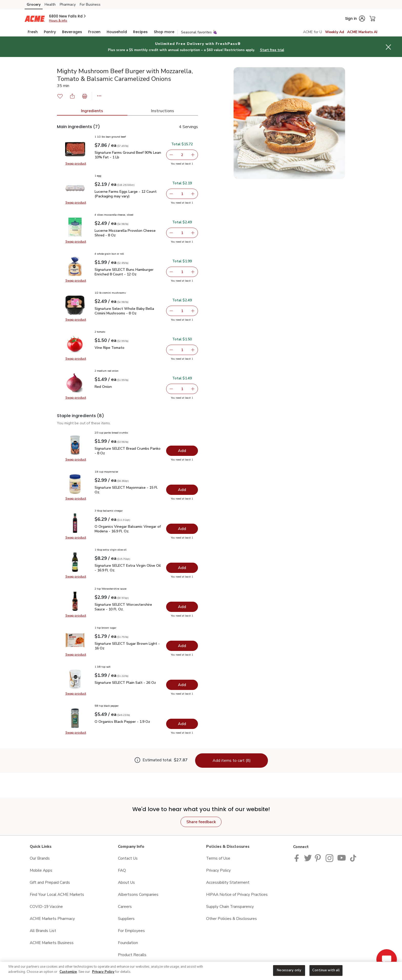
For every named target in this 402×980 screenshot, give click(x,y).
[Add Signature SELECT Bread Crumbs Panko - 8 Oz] (182, 451)
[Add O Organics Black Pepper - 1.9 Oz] (182, 724)
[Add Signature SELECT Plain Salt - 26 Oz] (182, 685)
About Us (126, 882)
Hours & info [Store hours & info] (58, 21)
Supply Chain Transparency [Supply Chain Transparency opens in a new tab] (230, 906)
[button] (68, 16)
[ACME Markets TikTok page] (353, 858)
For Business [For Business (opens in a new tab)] (90, 4)
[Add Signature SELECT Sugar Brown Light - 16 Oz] (182, 646)
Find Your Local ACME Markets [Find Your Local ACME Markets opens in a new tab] (57, 894)
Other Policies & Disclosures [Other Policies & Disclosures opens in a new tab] (232, 919)
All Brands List (43, 931)
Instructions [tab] (163, 111)
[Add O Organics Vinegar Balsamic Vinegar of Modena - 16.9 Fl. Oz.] (182, 529)
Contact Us (128, 858)
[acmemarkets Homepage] (35, 18)
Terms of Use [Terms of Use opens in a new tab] (218, 858)
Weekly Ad (335, 32)
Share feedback (201, 822)
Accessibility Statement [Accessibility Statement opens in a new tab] (228, 882)
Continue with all (326, 970)
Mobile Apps (41, 870)
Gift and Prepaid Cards (50, 882)
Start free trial (272, 50)
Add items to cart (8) (232, 761)
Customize (68, 972)
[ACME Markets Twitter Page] (308, 858)
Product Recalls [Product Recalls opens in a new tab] (132, 955)
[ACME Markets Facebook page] (298, 858)
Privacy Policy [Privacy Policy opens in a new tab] (218, 870)
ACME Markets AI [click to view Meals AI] (362, 32)
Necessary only (289, 970)
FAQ (122, 870)
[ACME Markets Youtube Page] (342, 858)
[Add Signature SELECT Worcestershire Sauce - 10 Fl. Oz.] (182, 607)
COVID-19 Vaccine (46, 906)
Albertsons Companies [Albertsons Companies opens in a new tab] (138, 894)
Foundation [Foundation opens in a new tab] (128, 943)
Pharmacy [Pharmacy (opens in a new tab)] (68, 4)
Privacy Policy (103, 972)
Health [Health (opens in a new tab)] (50, 4)
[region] (201, 971)
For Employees (131, 931)
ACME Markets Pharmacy (52, 919)
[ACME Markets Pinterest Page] (319, 858)
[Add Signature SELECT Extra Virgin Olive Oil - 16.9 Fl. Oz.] (182, 568)
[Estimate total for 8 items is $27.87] (162, 761)
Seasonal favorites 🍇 (199, 32)
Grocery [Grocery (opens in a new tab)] (34, 4)
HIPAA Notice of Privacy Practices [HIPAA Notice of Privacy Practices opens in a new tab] (237, 894)
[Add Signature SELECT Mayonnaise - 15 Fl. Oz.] (182, 490)
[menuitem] (33, 32)
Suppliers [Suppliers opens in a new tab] (126, 919)
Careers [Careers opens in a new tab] (125, 906)
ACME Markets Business (52, 943)
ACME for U (313, 32)
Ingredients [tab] (92, 111)
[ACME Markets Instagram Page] (330, 858)
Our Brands (40, 858)
